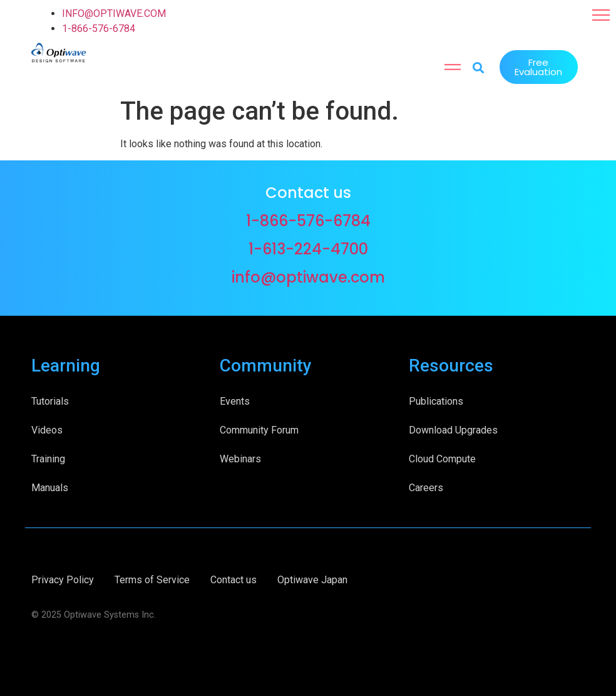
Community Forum (259, 430)
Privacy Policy (63, 580)
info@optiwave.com (308, 277)
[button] (601, 15)
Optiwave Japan (312, 580)
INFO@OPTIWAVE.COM (114, 13)
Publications (436, 401)
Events (235, 401)
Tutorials (50, 401)
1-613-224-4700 (308, 249)
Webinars (240, 459)
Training (48, 459)
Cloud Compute (442, 459)
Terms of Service (152, 580)
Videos (47, 430)
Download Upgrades (453, 430)
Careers (426, 488)
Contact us (234, 580)
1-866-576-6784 (99, 29)
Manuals (50, 488)
